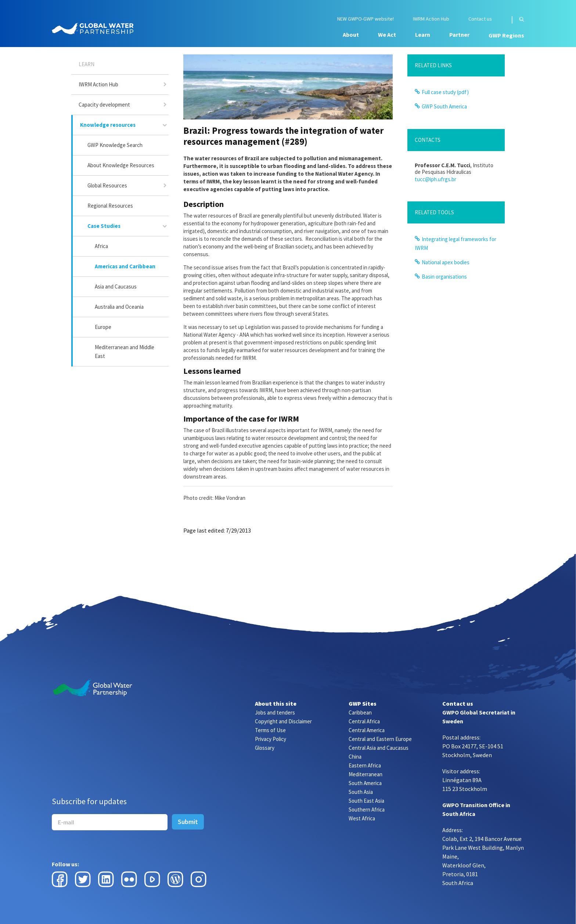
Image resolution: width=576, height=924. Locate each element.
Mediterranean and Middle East (125, 352)
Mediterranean (366, 774)
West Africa (362, 818)
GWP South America (444, 106)
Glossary (265, 748)
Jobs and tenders (275, 712)
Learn (423, 35)
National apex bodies (446, 262)
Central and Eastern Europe (380, 739)
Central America (367, 730)
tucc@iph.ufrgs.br (435, 179)
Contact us (480, 19)
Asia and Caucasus (116, 286)
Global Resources (107, 185)
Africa (101, 246)
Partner (459, 35)
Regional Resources (110, 206)
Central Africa (364, 721)
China (355, 757)
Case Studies (104, 226)
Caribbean (360, 712)
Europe (103, 327)
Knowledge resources (108, 125)
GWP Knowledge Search (115, 145)
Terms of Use (270, 730)
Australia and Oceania (119, 307)
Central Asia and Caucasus (379, 748)
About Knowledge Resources (121, 165)
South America (365, 783)
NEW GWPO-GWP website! (366, 19)
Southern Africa (367, 810)
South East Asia (366, 801)
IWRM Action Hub (431, 19)
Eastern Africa (365, 765)
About (351, 35)
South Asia (361, 792)
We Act (387, 35)
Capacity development (104, 105)
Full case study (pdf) (445, 92)
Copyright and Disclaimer (283, 721)
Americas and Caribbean (125, 266)
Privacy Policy (271, 739)
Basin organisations (444, 277)
